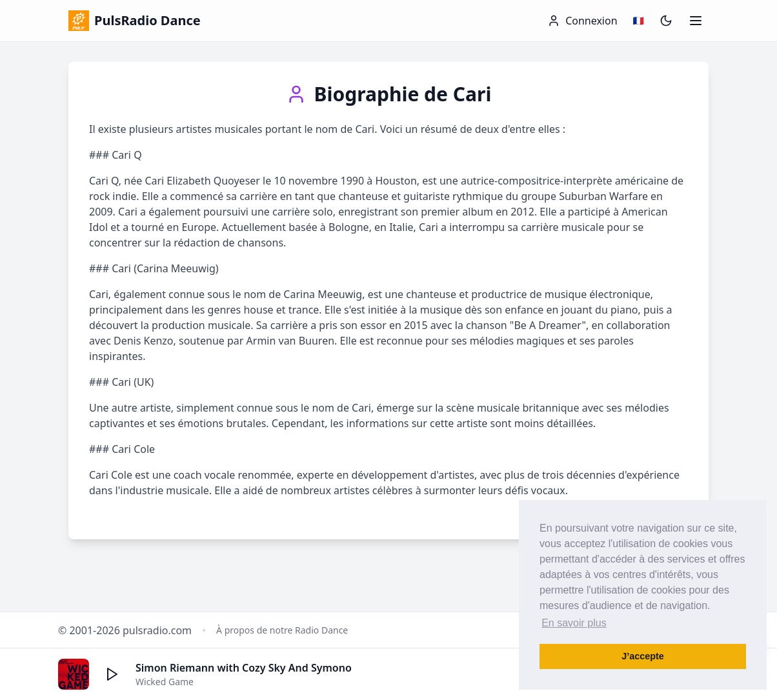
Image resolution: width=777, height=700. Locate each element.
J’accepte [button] (643, 656)
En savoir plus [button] (574, 623)
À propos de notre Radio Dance (282, 630)
